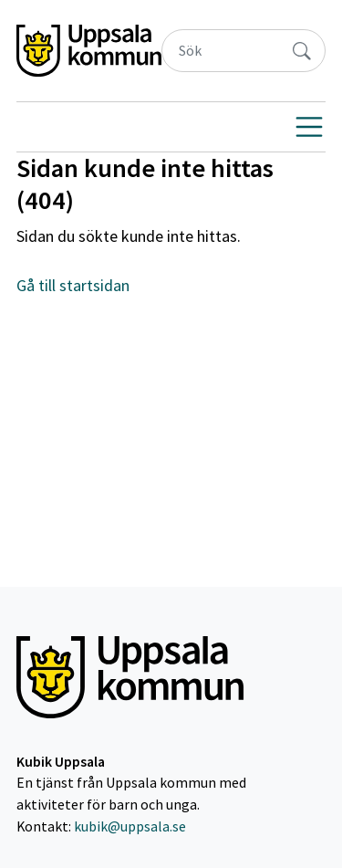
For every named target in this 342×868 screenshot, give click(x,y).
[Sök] (221, 51)
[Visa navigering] (309, 127)
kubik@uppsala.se (130, 826)
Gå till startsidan (73, 285)
